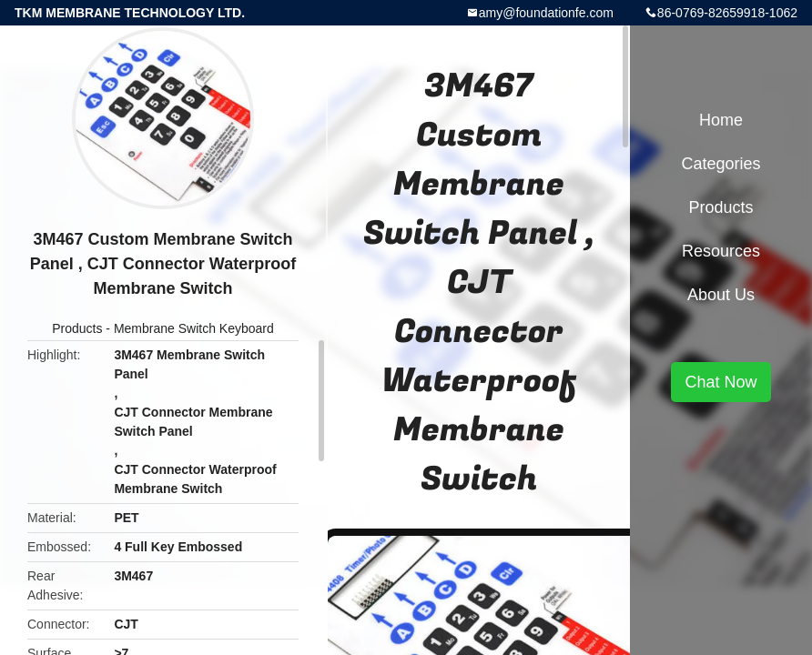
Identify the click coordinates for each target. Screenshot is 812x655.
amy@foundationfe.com (546, 13)
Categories (721, 164)
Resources (721, 251)
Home (721, 120)
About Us (721, 295)
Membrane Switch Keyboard (194, 328)
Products (77, 328)
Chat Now (721, 382)
